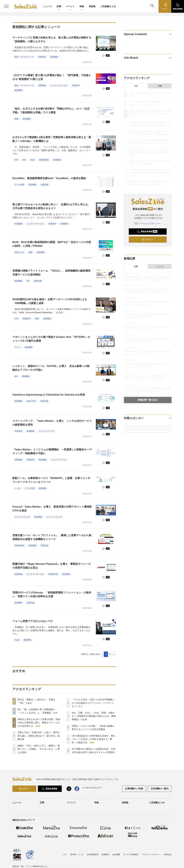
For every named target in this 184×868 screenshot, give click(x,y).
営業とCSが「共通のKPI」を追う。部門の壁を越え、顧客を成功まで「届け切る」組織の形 (39, 736)
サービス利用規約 (131, 854)
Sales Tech (31, 401)
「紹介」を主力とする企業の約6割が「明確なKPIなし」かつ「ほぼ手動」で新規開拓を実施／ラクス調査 (51, 111)
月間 (160, 86)
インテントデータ (46, 431)
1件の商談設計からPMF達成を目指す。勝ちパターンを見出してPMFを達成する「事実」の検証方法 (94, 739)
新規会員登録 (147, 232)
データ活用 (19, 185)
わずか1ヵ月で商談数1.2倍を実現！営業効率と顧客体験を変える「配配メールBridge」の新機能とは (52, 139)
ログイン (147, 239)
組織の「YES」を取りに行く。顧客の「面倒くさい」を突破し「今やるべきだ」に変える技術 (39, 749)
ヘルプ (64, 854)
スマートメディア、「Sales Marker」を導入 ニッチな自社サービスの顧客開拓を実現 (52, 423)
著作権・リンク (77, 854)
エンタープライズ (22, 517)
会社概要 (116, 854)
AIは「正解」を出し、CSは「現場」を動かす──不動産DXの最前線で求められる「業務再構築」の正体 (94, 716)
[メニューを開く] (6, 6)
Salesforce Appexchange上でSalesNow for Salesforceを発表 (49, 395)
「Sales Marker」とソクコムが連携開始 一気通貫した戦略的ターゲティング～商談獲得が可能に (52, 451)
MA (24, 160)
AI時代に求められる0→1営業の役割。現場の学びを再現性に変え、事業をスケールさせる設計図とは (39, 723)
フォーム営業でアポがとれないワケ (33, 621)
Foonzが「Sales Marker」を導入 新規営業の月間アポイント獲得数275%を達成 (52, 509)
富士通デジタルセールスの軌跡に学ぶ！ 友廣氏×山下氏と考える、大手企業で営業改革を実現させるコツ (51, 206)
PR (28, 281)
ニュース (47, 6)
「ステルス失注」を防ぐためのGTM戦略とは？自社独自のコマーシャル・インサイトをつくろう (93, 703)
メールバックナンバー (148, 223)
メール (18, 488)
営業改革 (42, 57)
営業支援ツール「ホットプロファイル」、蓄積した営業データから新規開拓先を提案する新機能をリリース (52, 537)
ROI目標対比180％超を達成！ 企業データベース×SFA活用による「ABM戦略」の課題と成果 (50, 301)
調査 (17, 119)
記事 (59, 7)
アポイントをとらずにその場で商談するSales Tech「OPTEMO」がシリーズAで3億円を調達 (51, 339)
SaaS (32, 160)
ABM (37, 319)
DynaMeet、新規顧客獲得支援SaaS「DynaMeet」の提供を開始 (49, 178)
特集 (82, 7)
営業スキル (19, 252)
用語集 (92, 6)
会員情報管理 (93, 854)
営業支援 (45, 185)
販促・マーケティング (24, 57)
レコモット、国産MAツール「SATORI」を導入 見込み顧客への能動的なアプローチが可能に (51, 368)
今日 (136, 86)
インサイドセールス (59, 85)
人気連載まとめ (108, 6)
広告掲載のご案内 (160, 789)
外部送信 (168, 854)
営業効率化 (19, 546)
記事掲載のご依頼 (134, 789)
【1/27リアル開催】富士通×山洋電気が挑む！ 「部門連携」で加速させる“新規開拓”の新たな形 (52, 77)
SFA (16, 160)
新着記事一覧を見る (148, 400)
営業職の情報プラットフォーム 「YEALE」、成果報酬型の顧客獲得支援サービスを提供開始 (51, 273)
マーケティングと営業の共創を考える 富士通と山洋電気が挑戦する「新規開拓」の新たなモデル (52, 39)
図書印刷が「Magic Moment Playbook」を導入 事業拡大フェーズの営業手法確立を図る (51, 566)
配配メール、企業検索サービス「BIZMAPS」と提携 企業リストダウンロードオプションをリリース (51, 480)
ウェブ (18, 347)
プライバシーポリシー (151, 854)
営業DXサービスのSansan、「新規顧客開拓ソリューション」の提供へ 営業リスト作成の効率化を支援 (52, 594)
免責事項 (105, 854)
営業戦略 (42, 85)
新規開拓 (54, 57)
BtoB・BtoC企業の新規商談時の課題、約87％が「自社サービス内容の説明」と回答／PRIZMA (52, 244)
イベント (70, 7)
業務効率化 (44, 160)
